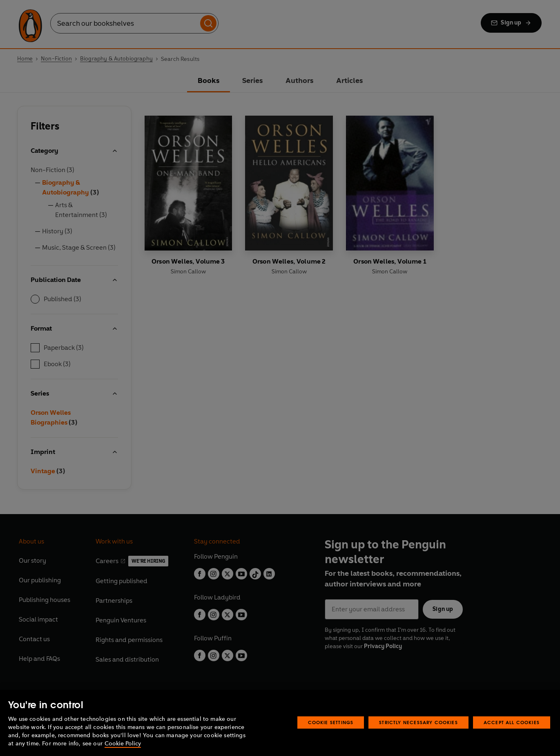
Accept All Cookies (512, 722)
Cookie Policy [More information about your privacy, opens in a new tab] (123, 744)
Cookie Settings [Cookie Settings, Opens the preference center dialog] (331, 722)
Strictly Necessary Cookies (418, 722)
